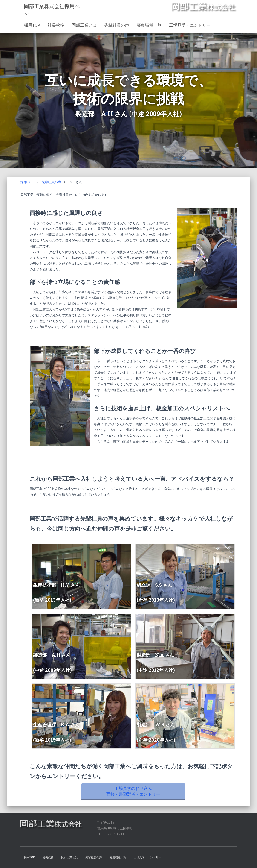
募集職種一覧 (149, 25)
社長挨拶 (56, 25)
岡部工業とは (84, 25)
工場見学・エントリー (190, 25)
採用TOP (32, 25)
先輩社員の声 (117, 25)
